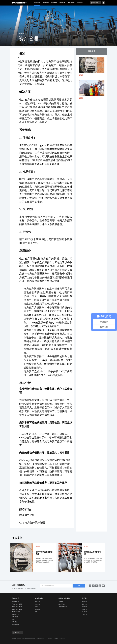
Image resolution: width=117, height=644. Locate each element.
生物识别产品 (15, 614)
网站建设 (56, 638)
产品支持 (37, 602)
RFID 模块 (14, 622)
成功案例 (54, 3)
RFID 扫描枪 (15, 617)
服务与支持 (71, 3)
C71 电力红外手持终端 (32, 523)
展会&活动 (85, 607)
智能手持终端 (15, 602)
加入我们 (84, 612)
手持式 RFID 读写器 (17, 604)
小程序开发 (62, 638)
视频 (36, 612)
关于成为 (84, 602)
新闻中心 (84, 604)
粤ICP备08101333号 (40, 638)
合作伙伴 (62, 3)
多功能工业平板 (16, 612)
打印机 (13, 619)
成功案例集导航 (63, 607)
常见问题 (37, 609)
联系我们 (84, 609)
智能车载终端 (15, 624)
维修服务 (37, 607)
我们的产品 (37, 4)
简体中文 (96, 3)
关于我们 (80, 3)
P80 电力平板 (27, 515)
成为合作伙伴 (62, 604)
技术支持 (37, 604)
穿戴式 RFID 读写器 (17, 607)
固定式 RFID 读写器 (17, 609)
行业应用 (46, 3)
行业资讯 (84, 614)
